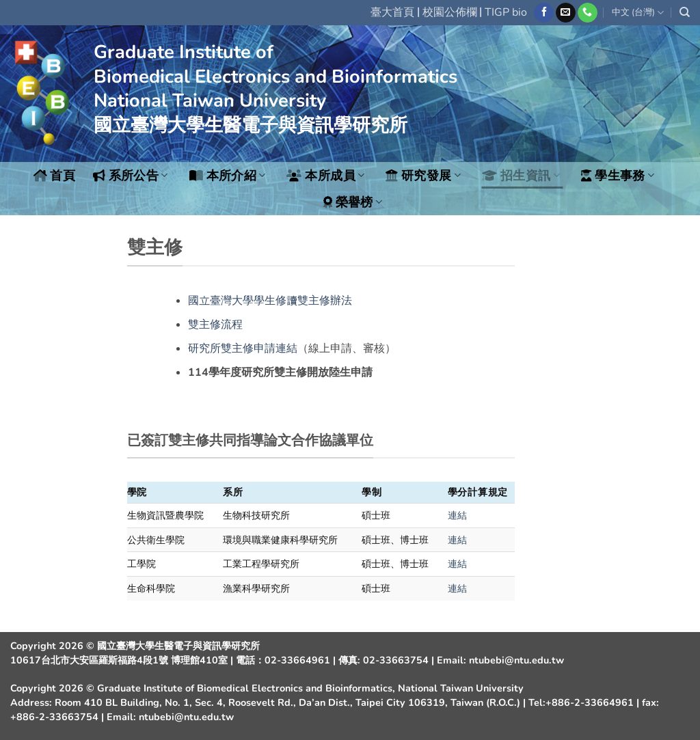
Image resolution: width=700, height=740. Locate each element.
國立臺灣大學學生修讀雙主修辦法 (270, 301)
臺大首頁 (392, 12)
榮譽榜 (353, 202)
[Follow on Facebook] (544, 13)
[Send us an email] (566, 13)
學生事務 (618, 176)
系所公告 (131, 176)
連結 (457, 515)
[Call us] (588, 13)
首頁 (55, 176)
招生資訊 (521, 176)
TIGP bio (506, 12)
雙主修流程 (215, 325)
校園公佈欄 (450, 12)
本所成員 (325, 176)
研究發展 (423, 176)
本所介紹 (228, 176)
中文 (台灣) (638, 13)
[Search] (685, 12)
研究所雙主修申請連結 (243, 348)
